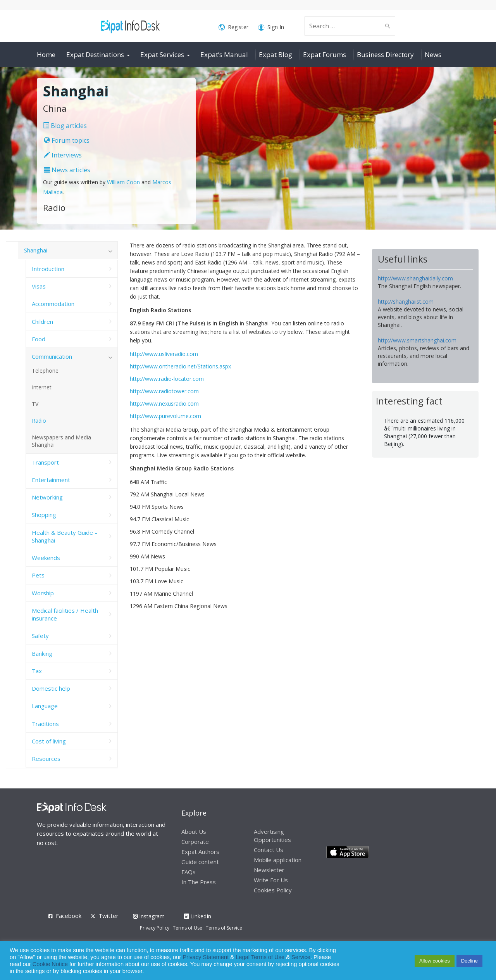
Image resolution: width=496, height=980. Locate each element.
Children (42, 321)
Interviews (63, 155)
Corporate (195, 842)
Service (301, 957)
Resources (46, 759)
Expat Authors (200, 852)
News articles (67, 170)
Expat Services (162, 54)
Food (39, 339)
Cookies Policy (273, 890)
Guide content (200, 862)
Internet (42, 387)
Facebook (69, 916)
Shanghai (36, 250)
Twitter (108, 916)
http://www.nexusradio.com (164, 404)
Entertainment (51, 480)
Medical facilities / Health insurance (65, 614)
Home (46, 54)
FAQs (189, 872)
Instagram (149, 916)
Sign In (271, 27)
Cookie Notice (50, 964)
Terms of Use (188, 928)
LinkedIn (198, 916)
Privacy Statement (206, 957)
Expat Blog (276, 54)
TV (35, 404)
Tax (37, 671)
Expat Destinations (95, 54)
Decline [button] (469, 961)
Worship (43, 593)
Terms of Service (224, 928)
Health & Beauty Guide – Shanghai (65, 536)
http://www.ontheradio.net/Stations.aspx (180, 366)
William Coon (123, 182)
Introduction (48, 269)
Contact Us (269, 850)
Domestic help (51, 688)
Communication (52, 356)
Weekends (46, 558)
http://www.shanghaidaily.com (415, 278)
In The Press (199, 882)
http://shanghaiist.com (406, 302)
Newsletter (269, 870)
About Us (194, 831)
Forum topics (67, 140)
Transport (45, 462)
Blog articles (65, 126)
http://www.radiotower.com (164, 391)
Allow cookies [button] (435, 961)
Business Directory (385, 54)
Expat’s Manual (224, 54)
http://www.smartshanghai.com (417, 340)
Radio (39, 421)
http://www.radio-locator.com (167, 379)
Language (45, 706)
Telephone (45, 371)
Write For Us (271, 880)
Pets (38, 575)
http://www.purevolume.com (165, 416)
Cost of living (49, 741)
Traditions (45, 724)
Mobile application (278, 860)
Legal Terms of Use (260, 957)
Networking (47, 497)
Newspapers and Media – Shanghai (64, 441)
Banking (42, 653)
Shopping (44, 515)
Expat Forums (325, 54)
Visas (39, 286)
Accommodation (53, 304)
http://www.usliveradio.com (164, 354)
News (433, 54)
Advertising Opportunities (272, 836)
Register (233, 27)
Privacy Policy (155, 928)
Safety (40, 636)
